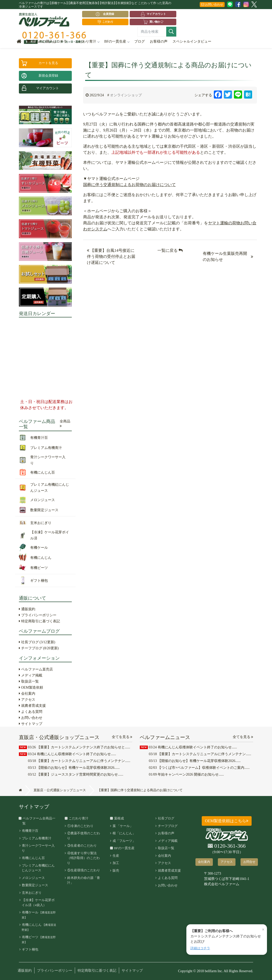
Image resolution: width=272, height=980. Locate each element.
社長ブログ (37, 642)
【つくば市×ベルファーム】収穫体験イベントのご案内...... (199, 768)
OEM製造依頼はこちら (227, 821)
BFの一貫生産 (117, 41)
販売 (116, 870)
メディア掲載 (31, 675)
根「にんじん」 (124, 833)
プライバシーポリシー (38, 615)
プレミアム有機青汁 (36, 838)
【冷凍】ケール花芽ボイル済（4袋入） (38, 902)
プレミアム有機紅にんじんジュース (38, 868)
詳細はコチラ (200, 948)
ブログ (140, 41)
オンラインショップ (126, 95)
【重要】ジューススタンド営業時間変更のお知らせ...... (76, 774)
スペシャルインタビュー (192, 41)
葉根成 (118, 818)
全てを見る (122, 737)
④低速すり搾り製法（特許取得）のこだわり (83, 858)
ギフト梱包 (30, 949)
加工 (116, 863)
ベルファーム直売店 (36, 669)
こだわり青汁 (87, 41)
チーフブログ (39, 648)
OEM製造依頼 (31, 687)
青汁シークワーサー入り (38, 848)
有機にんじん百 (33, 858)
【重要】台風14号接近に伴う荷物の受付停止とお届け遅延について (111, 256)
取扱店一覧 (29, 681)
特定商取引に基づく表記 (39, 621)
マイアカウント (153, 14)
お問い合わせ (212, 5)
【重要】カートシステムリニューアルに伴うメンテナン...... (79, 761)
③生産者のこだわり (82, 846)
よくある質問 (31, 712)
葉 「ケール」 (123, 826)
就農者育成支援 (32, 706)
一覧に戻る (170, 250)
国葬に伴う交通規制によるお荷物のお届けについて (129, 185)
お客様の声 (159, 41)
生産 (116, 856)
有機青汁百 (30, 831)
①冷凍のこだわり (80, 826)
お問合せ (249, 862)
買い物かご (153, 22)
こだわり (105, 22)
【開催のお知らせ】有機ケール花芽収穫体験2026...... (74, 768)
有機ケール (39, 915)
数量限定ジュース (35, 885)
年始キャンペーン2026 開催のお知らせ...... (186, 774)
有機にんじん (39, 927)
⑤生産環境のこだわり (83, 870)
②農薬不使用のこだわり (83, 836)
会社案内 (27, 694)
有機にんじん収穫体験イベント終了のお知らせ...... (67, 754)
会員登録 (106, 14)
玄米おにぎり (31, 893)
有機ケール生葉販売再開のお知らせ (225, 256)
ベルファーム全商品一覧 (39, 821)
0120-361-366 (227, 846)
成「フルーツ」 (124, 841)
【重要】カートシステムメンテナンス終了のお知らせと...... (75, 747)
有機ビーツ (39, 939)
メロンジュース (33, 878)
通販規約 (27, 609)
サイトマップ (31, 724)
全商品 (65, 424)
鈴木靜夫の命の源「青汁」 (83, 880)
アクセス (27, 700)
